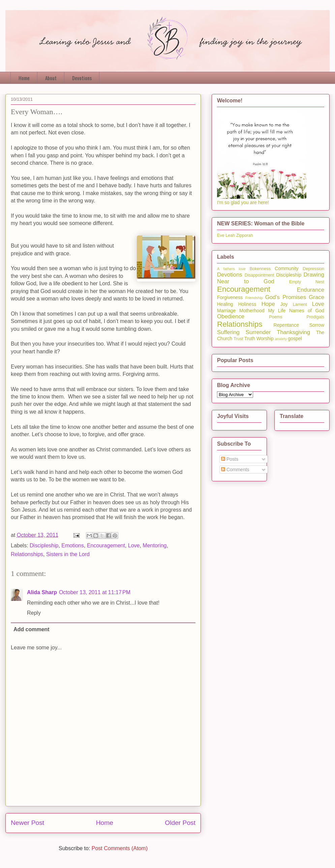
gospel (295, 339)
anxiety (281, 339)
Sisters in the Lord (68, 554)
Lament (300, 304)
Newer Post (27, 823)
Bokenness (260, 269)
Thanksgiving (293, 332)
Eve (221, 235)
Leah (230, 235)
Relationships (27, 554)
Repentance (286, 325)
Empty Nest (307, 282)
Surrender (258, 332)
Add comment (32, 629)
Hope (268, 304)
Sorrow (317, 325)
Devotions (82, 78)
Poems (276, 317)
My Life (277, 311)
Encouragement (106, 545)
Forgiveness (230, 297)
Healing (225, 304)
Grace (316, 297)
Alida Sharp (42, 592)
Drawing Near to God (271, 278)
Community (287, 268)
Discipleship (44, 545)
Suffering (228, 332)
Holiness (247, 304)
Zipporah (245, 235)
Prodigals (315, 317)
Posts (230, 459)
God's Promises (286, 297)
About (51, 78)
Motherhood (252, 311)
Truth (250, 339)
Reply (34, 613)
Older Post (180, 823)
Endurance (311, 290)
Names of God (307, 311)
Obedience (231, 316)
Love (134, 545)
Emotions (73, 545)
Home (24, 78)
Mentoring (155, 545)
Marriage (226, 311)
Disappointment (260, 275)
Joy (284, 304)
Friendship (254, 298)
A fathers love (231, 269)
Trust (238, 339)
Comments (235, 470)
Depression (313, 269)
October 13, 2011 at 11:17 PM (95, 592)
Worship (265, 339)
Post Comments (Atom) (120, 848)
